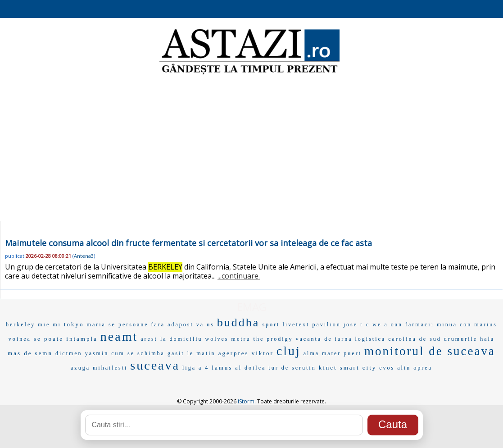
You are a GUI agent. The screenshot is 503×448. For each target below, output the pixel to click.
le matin (202, 353)
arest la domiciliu (171, 339)
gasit (176, 353)
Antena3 (84, 256)
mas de (20, 353)
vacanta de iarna (324, 339)
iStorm (246, 401)
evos (387, 368)
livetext (296, 325)
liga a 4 (196, 368)
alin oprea (415, 368)
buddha (238, 322)
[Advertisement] (251, 149)
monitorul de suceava (430, 351)
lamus (222, 368)
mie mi (50, 325)
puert (353, 353)
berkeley (20, 325)
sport (271, 325)
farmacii (420, 325)
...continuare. (239, 276)
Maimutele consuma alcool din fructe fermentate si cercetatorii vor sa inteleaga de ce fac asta (188, 243)
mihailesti (110, 368)
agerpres (234, 353)
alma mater (322, 353)
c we (374, 325)
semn (44, 353)
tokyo (74, 324)
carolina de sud (415, 339)
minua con (454, 325)
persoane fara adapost (156, 325)
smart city (358, 368)
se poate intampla (66, 339)
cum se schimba (138, 353)
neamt (119, 336)
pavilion (326, 325)
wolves (217, 339)
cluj (289, 351)
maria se (101, 325)
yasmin (97, 353)
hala (487, 339)
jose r (353, 325)
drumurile (461, 339)
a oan (393, 325)
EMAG (252, 307)
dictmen (69, 353)
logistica (371, 339)
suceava (155, 365)
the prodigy (273, 339)
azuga (80, 368)
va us (205, 325)
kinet (328, 368)
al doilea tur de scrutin (275, 368)
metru (241, 339)
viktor (263, 353)
